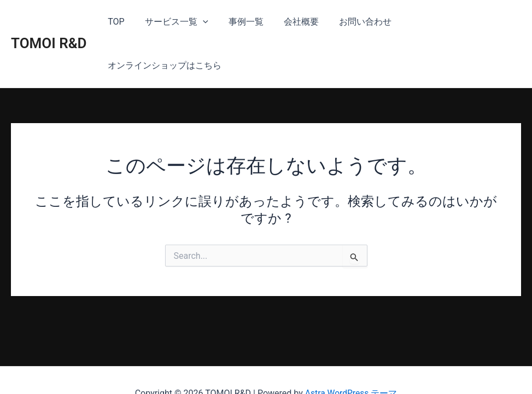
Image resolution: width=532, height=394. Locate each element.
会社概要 (294, 22)
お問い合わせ (355, 22)
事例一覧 (241, 22)
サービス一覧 (174, 22)
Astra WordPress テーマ (351, 366)
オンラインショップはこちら (455, 22)
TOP (117, 22)
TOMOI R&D (49, 21)
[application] (201, 22)
